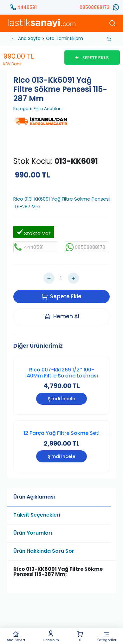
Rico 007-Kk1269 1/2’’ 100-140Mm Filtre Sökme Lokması (61, 373)
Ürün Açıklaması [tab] (34, 497)
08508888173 (95, 7)
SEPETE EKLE (92, 58)
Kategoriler (107, 636)
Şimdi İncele (61, 399)
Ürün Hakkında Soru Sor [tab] (44, 551)
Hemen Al (62, 316)
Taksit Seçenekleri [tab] (37, 515)
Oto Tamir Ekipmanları (71, 38)
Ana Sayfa (16, 636)
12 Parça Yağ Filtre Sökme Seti (61, 433)
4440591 (27, 7)
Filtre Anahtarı (48, 109)
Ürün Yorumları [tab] (33, 533)
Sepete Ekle (61, 296)
